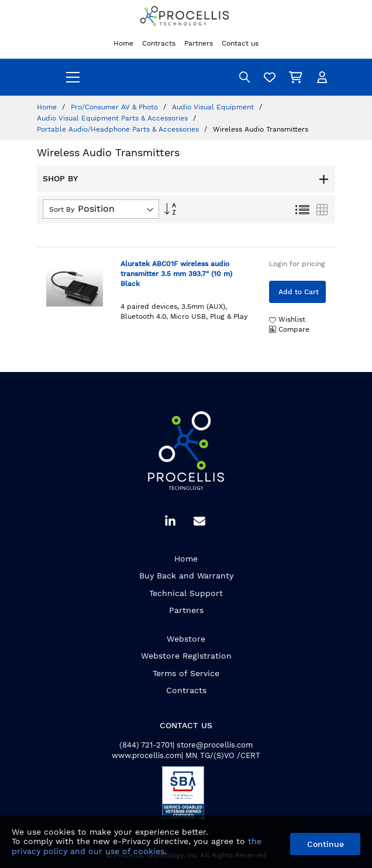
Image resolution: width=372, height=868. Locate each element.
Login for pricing (297, 264)
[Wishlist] (271, 77)
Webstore (186, 639)
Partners (186, 610)
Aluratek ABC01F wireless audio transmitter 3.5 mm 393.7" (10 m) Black (176, 274)
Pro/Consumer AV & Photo (116, 107)
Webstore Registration (186, 656)
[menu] (73, 77)
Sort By (62, 209)
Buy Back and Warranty (186, 576)
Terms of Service (186, 673)
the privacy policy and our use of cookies (137, 846)
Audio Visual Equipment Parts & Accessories (113, 118)
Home (48, 107)
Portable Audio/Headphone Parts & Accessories (119, 129)
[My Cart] (297, 77)
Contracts (186, 690)
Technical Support (186, 593)
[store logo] (186, 17)
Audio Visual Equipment (214, 107)
